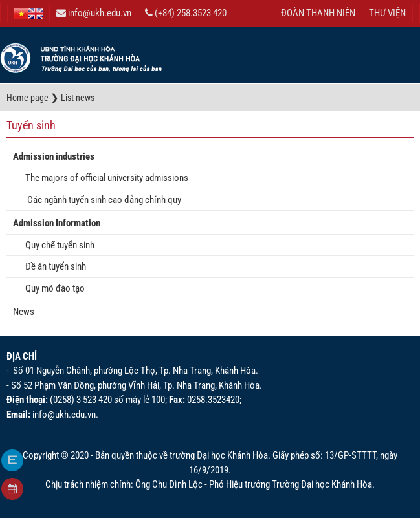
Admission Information (57, 223)
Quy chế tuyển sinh (57, 245)
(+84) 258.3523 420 (186, 13)
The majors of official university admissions (104, 178)
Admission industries (54, 156)
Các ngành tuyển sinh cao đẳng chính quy (100, 200)
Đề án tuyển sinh (53, 266)
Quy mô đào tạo (52, 288)
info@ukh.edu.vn (94, 13)
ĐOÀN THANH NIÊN (318, 13)
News (24, 312)
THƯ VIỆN (387, 13)
